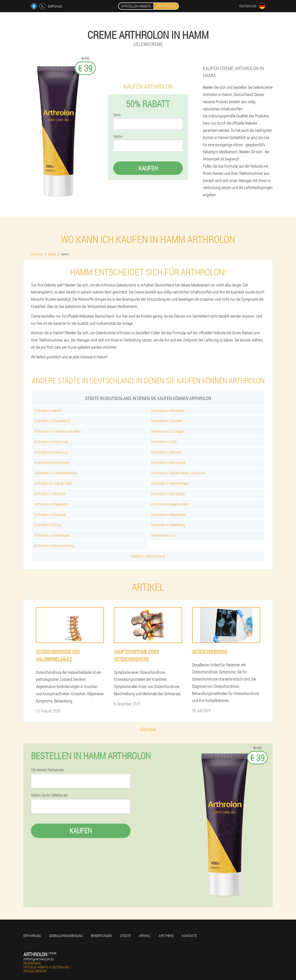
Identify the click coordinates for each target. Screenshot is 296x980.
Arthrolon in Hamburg (51, 452)
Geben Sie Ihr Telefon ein (49, 795)
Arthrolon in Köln (164, 442)
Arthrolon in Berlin (48, 411)
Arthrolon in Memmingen (170, 483)
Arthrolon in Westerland (52, 535)
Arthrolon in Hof (163, 535)
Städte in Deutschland (148, 556)
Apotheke (166, 936)
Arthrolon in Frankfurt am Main (58, 431)
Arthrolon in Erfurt (48, 525)
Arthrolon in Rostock (50, 514)
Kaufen (148, 168)
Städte (125, 936)
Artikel (145, 936)
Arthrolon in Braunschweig (54, 546)
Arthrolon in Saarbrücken (170, 504)
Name (117, 115)
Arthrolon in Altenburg (168, 525)
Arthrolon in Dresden (167, 421)
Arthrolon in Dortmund (168, 463)
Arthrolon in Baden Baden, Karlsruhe (178, 473)
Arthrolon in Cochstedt (51, 463)
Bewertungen (101, 936)
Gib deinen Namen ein (47, 770)
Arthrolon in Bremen (166, 452)
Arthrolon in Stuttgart (167, 431)
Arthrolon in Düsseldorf (52, 421)
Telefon (118, 137)
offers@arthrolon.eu (39, 959)
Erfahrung (32, 936)
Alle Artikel (148, 729)
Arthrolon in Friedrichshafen (56, 473)
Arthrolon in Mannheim (168, 514)
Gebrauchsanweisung (66, 936)
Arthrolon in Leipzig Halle (53, 483)
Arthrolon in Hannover (51, 442)
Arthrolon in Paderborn (52, 504)
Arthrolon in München (168, 411)
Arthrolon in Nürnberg (168, 494)
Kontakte (189, 936)
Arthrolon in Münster (50, 494)
